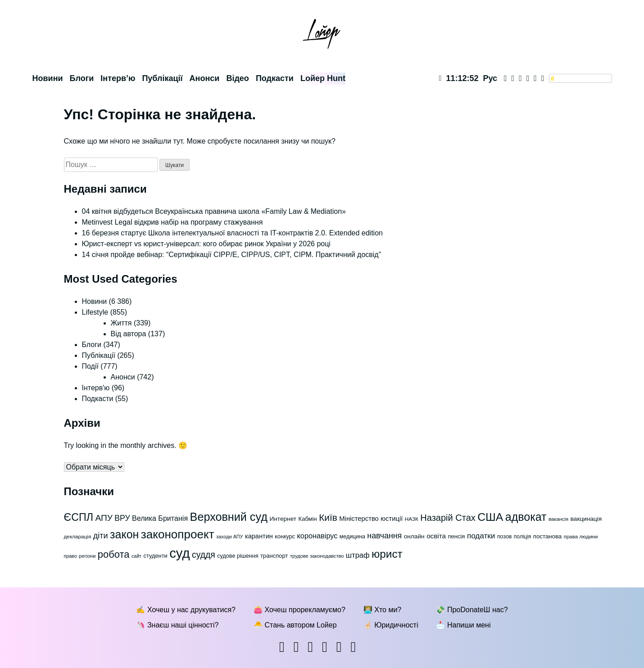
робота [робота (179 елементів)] (114, 554)
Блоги (82, 78)
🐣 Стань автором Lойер (295, 625)
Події (90, 366)
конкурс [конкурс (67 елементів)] (285, 537)
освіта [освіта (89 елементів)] (436, 536)
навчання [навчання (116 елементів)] (384, 536)
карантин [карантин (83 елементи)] (259, 536)
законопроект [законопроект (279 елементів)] (178, 534)
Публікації (162, 78)
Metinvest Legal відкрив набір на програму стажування (172, 222)
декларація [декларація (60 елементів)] (78, 536)
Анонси (205, 78)
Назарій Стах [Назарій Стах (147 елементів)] (448, 518)
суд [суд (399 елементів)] (179, 553)
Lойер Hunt (323, 78)
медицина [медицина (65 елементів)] (352, 537)
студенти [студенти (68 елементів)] (156, 556)
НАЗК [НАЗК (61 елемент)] (412, 519)
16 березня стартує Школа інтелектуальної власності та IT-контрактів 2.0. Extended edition (232, 233)
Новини (48, 78)
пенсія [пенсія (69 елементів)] (456, 536)
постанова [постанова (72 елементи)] (547, 536)
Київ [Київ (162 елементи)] (328, 517)
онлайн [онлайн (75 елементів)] (414, 536)
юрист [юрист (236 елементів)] (387, 554)
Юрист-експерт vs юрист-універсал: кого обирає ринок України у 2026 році (206, 244)
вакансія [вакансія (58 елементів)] (558, 519)
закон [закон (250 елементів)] (124, 534)
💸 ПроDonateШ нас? (472, 610)
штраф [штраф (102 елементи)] (358, 555)
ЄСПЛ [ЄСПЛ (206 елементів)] (79, 517)
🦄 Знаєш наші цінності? (177, 625)
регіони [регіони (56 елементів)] (87, 556)
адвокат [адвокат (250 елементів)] (526, 517)
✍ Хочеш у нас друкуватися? (186, 610)
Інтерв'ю (96, 388)
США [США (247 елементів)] (490, 517)
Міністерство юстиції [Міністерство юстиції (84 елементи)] (371, 519)
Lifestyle (95, 312)
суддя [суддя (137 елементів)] (204, 555)
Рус (490, 78)
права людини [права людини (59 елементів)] (581, 537)
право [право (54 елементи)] (70, 556)
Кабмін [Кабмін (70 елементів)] (308, 519)
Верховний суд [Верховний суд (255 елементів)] (229, 517)
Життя (121, 323)
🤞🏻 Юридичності (391, 625)
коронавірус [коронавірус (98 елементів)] (317, 536)
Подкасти (275, 78)
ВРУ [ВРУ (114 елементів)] (122, 518)
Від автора (129, 334)
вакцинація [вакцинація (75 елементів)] (586, 519)
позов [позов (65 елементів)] (504, 537)
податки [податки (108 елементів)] (481, 536)
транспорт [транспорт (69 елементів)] (274, 556)
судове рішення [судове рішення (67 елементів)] (238, 556)
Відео (237, 78)
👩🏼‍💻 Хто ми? (382, 610)
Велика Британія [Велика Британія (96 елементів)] (160, 518)
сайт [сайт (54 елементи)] (136, 556)
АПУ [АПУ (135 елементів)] (104, 518)
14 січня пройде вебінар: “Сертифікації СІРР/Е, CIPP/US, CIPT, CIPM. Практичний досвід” (232, 255)
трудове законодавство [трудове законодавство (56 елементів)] (317, 556)
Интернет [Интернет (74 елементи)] (283, 519)
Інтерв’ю (118, 78)
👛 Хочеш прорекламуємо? (299, 610)
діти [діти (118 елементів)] (101, 536)
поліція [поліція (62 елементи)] (522, 537)
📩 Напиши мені (463, 625)
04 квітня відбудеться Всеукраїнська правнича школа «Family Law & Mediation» (214, 211)
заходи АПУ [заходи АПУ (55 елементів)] (229, 537)
